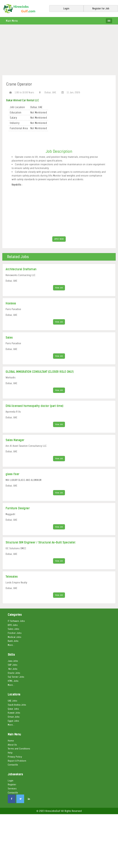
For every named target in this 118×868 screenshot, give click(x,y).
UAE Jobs (12, 710)
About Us (12, 754)
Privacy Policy (15, 766)
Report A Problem (17, 770)
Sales (9, 340)
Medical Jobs (14, 646)
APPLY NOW (59, 239)
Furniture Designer (18, 515)
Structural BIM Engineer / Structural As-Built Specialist (40, 550)
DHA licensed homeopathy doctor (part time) (34, 410)
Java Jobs (13, 670)
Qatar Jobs (13, 718)
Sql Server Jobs (16, 686)
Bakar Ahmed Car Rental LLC (23, 100)
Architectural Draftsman (21, 270)
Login (11, 790)
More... (11, 654)
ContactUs (13, 774)
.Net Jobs (13, 678)
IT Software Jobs (16, 630)
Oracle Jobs (14, 682)
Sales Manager (15, 445)
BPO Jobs (13, 634)
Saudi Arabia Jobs (17, 714)
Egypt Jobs (13, 730)
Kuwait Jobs (14, 722)
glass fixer (12, 480)
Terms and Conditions (19, 758)
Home (11, 750)
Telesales (12, 585)
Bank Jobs (13, 650)
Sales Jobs (13, 638)
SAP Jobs (13, 674)
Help (10, 762)
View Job (59, 289)
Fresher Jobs (15, 642)
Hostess (11, 305)
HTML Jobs (13, 690)
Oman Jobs (14, 726)
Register (12, 794)
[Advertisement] (59, 51)
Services (12, 798)
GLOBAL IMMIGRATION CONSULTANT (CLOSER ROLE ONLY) (40, 375)
